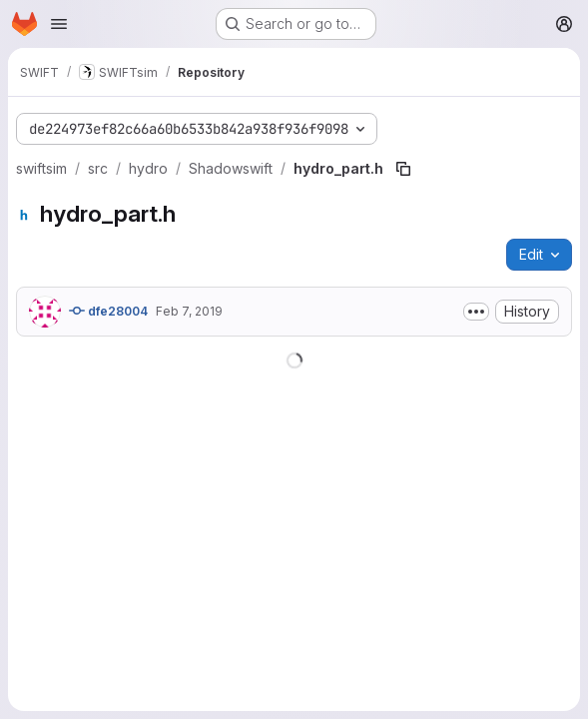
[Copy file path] (403, 169)
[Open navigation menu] (59, 24)
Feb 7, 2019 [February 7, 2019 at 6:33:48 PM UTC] (189, 311)
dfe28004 (108, 311)
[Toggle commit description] (476, 312)
